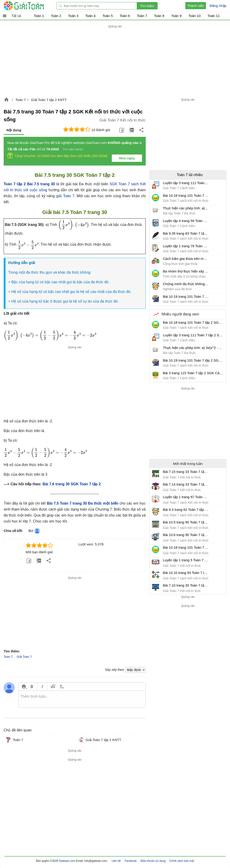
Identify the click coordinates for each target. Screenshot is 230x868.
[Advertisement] (115, 61)
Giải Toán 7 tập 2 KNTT (49, 100)
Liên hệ (116, 861)
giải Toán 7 (65, 196)
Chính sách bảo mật (182, 861)
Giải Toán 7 (24, 657)
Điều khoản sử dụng (153, 861)
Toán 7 (21, 100)
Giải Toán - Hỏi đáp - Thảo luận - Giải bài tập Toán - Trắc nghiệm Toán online (32, 6)
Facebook (131, 861)
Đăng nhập (218, 6)
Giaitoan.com (6, 100)
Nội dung (14, 130)
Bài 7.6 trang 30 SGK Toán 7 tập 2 (72, 484)
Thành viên (196, 6)
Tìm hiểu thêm (72, 149)
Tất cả (16, 16)
